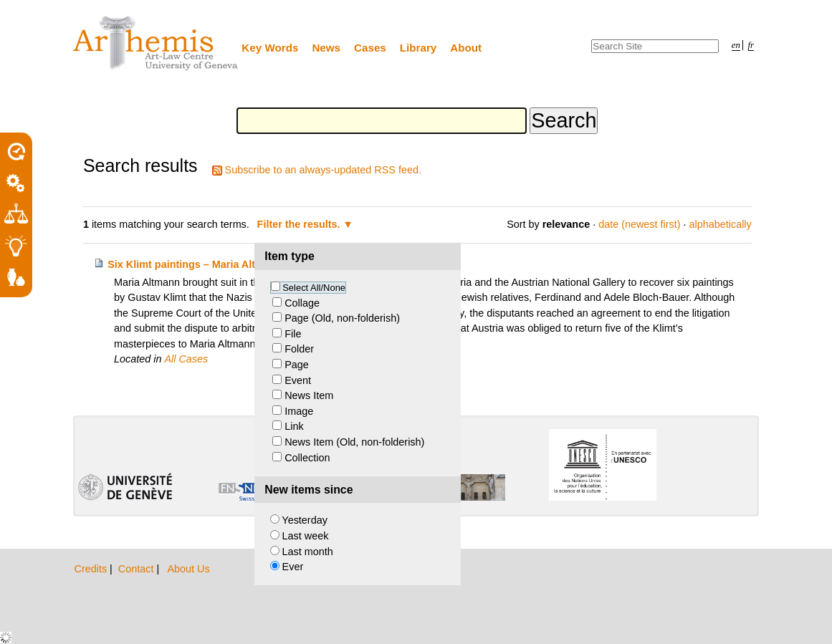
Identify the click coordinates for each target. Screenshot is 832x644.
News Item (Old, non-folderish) (354, 442)
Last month (308, 552)
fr (751, 45)
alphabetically (721, 224)
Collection (307, 458)
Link (294, 426)
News (326, 48)
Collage (302, 303)
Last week (306, 536)
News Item (309, 395)
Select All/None (314, 288)
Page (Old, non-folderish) (342, 318)
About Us (188, 569)
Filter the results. (300, 224)
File (293, 334)
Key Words (270, 48)
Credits (92, 569)
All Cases (186, 359)
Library (419, 48)
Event (298, 380)
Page (297, 365)
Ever (293, 567)
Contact (138, 569)
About (466, 48)
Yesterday (304, 520)
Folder (299, 349)
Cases (370, 48)
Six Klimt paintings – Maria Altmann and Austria (225, 264)
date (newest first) (639, 224)
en (736, 45)
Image (299, 411)
